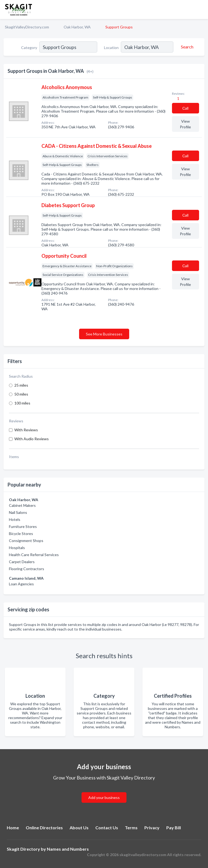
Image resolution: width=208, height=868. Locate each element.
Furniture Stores (23, 526)
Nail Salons (18, 512)
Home (13, 828)
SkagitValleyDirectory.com (27, 27)
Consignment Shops (26, 541)
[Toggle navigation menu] (201, 9)
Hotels (15, 519)
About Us (79, 828)
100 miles (22, 403)
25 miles (21, 385)
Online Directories (44, 828)
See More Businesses (104, 334)
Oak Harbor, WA (77, 27)
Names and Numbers (68, 849)
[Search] (186, 47)
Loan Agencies (21, 584)
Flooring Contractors (27, 569)
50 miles (21, 394)
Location (111, 48)
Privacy (152, 828)
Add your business (104, 797)
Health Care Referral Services (34, 555)
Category (29, 48)
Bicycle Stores (21, 533)
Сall (185, 108)
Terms (131, 828)
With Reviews (26, 430)
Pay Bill (174, 828)
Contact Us (107, 828)
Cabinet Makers (22, 505)
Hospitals (17, 548)
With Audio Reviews (32, 439)
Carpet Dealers (22, 562)
